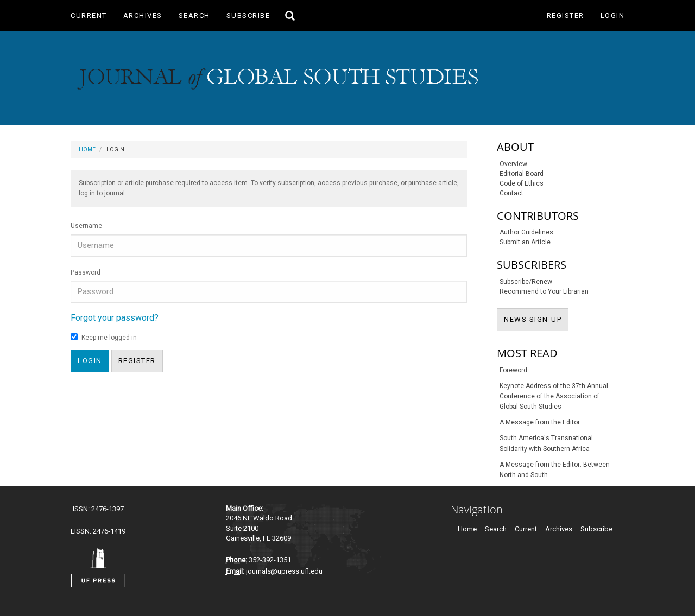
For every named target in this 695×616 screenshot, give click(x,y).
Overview (513, 164)
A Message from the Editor (540, 422)
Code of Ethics (522, 183)
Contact (511, 193)
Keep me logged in (104, 337)
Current (89, 15)
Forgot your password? (115, 318)
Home (87, 150)
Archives (143, 15)
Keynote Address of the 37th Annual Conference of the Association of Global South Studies (554, 396)
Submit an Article (525, 242)
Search (194, 15)
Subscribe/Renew (526, 282)
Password (86, 272)
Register (566, 15)
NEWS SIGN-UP (536, 319)
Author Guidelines (526, 232)
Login (613, 15)
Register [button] (137, 361)
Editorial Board (522, 174)
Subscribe (248, 15)
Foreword (513, 370)
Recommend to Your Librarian (544, 291)
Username (86, 226)
